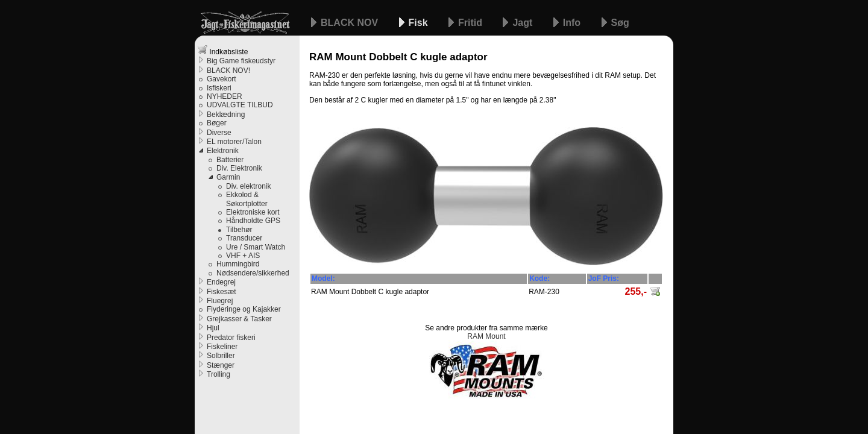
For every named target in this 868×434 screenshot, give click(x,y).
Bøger (217, 123)
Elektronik (223, 151)
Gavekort (222, 79)
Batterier (230, 160)
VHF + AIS (243, 256)
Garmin (228, 177)
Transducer (244, 238)
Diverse (219, 133)
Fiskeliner (222, 347)
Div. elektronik (248, 186)
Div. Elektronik (239, 168)
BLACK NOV (351, 23)
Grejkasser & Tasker (239, 319)
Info (573, 23)
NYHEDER (225, 96)
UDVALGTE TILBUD (240, 105)
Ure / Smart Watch (256, 247)
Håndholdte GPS (253, 221)
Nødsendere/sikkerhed (253, 273)
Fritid (471, 23)
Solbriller (221, 356)
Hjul (213, 328)
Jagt (524, 23)
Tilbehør (239, 230)
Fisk (420, 23)
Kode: (539, 278)
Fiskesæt (222, 292)
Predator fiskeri (231, 338)
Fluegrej (220, 301)
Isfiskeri (219, 88)
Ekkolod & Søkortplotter (247, 199)
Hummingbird (238, 264)
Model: (323, 278)
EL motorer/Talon (234, 142)
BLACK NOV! (228, 71)
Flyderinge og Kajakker (244, 309)
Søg (620, 23)
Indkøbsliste (223, 50)
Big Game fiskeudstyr (241, 61)
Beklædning (226, 115)
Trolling (219, 374)
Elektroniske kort (253, 212)
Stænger (221, 365)
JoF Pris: (604, 278)
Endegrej (221, 282)
